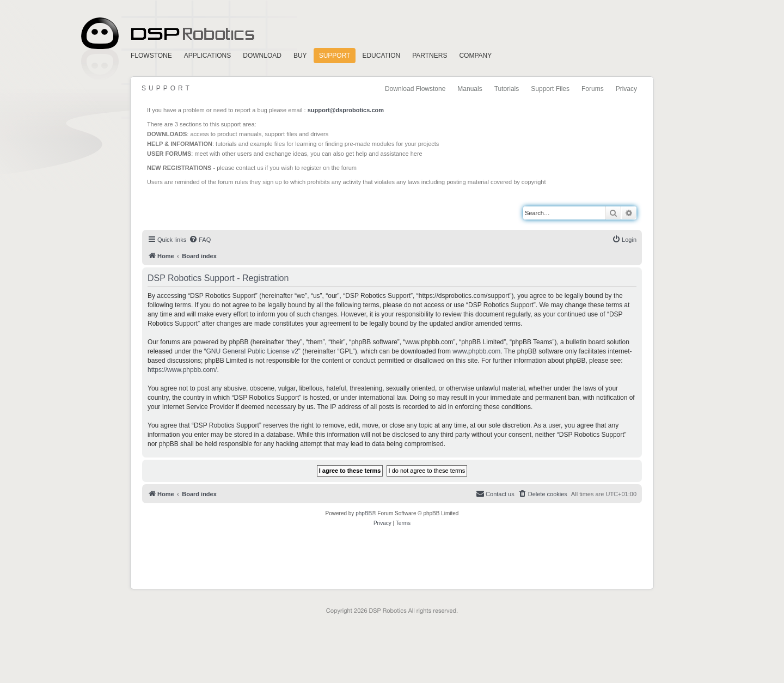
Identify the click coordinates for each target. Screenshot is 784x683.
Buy (300, 56)
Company (475, 56)
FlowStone (151, 56)
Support (335, 56)
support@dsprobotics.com (346, 110)
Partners (430, 56)
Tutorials (507, 89)
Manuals (470, 89)
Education (381, 56)
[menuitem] (200, 240)
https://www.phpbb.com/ (182, 370)
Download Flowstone (415, 89)
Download (262, 56)
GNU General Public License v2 (252, 351)
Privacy (626, 89)
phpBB (364, 513)
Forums (593, 89)
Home (166, 33)
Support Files (550, 89)
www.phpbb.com (476, 351)
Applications (207, 56)
